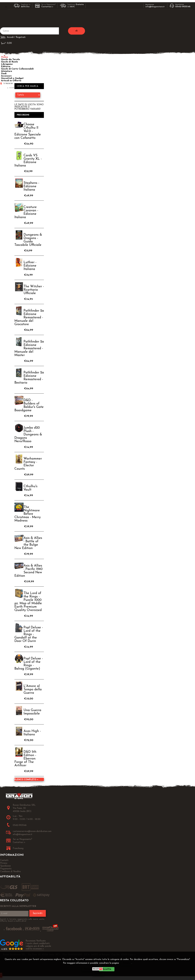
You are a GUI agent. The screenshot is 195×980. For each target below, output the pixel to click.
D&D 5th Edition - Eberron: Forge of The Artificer (25, 759)
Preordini (23, 115)
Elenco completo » (26, 780)
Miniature (7, 71)
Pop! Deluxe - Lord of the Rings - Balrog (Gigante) (29, 664)
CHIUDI (98, 973)
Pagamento (6, 869)
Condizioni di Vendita (10, 872)
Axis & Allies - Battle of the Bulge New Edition (28, 543)
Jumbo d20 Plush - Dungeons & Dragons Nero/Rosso (28, 435)
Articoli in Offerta (11, 81)
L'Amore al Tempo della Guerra (33, 690)
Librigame (7, 64)
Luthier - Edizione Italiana (30, 266)
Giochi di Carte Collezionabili (17, 69)
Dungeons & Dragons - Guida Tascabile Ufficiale (28, 240)
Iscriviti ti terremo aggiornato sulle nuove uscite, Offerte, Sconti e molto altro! (22, 920)
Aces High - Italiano (32, 733)
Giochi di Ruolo (9, 62)
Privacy (126, 963)
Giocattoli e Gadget (12, 78)
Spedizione (6, 866)
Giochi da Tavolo (10, 59)
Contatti (4, 860)
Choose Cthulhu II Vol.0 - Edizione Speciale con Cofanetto (28, 131)
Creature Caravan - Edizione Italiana (26, 212)
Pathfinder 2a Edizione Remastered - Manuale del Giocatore (29, 318)
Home (4, 57)
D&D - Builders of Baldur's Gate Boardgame (29, 405)
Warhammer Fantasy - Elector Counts (28, 464)
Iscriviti (38, 913)
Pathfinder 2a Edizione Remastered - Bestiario (29, 378)
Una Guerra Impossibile (32, 712)
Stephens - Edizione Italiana (31, 186)
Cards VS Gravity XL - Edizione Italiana (28, 161)
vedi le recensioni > (35, 949)
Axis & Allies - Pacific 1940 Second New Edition (28, 571)
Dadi (4, 74)
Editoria (6, 67)
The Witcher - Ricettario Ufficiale (34, 290)
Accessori (6, 76)
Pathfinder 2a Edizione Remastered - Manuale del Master (29, 348)
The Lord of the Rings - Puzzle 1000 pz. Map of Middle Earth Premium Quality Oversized (28, 602)
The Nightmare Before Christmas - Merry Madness (28, 514)
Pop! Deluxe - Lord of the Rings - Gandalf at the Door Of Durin (29, 634)
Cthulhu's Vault (30, 488)
